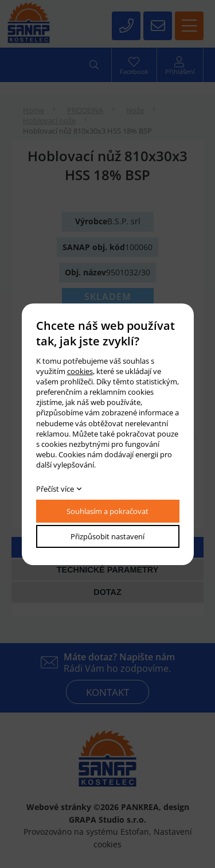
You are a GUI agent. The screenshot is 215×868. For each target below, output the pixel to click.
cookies (80, 371)
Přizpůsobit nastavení (107, 536)
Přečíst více (55, 489)
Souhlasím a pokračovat (107, 511)
